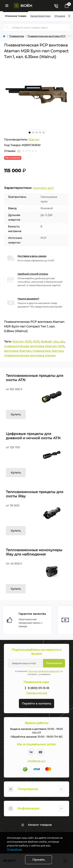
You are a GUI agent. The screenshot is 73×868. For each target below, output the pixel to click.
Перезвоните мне (36, 693)
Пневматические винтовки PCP (47, 36)
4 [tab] (40, 133)
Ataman (34, 139)
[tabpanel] (36, 94)
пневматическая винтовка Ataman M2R (34, 346)
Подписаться (54, 663)
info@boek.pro (36, 761)
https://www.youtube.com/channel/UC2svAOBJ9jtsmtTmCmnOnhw (40, 752)
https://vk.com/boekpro (31, 752)
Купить (16, 414)
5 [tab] (44, 133)
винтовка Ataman (18, 351)
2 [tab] (33, 133)
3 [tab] (37, 133)
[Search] (7, 28)
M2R (36, 341)
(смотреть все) (43, 188)
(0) (19, 151)
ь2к (62, 341)
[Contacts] (56, 6)
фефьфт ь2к (49, 341)
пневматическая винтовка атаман (30, 355)
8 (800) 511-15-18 (38, 688)
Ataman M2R (22, 341)
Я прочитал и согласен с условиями (38, 673)
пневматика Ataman (48, 351)
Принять (39, 860)
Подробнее (14, 849)
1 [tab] (30, 133)
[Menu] (7, 6)
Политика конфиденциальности (44, 671)
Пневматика (17, 36)
